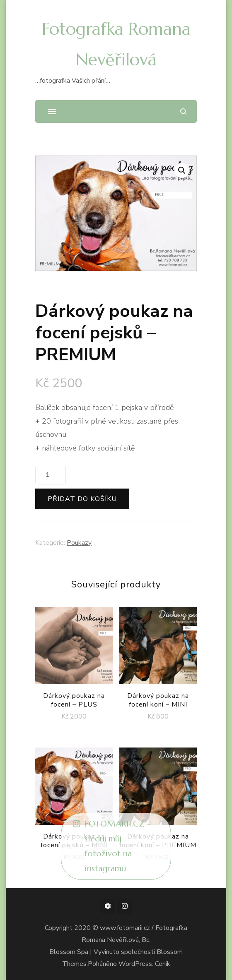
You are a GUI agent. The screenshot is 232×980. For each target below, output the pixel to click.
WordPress (135, 964)
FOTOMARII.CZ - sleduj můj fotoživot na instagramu (112, 846)
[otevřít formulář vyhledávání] (183, 111)
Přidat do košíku (82, 499)
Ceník (163, 964)
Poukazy (79, 543)
